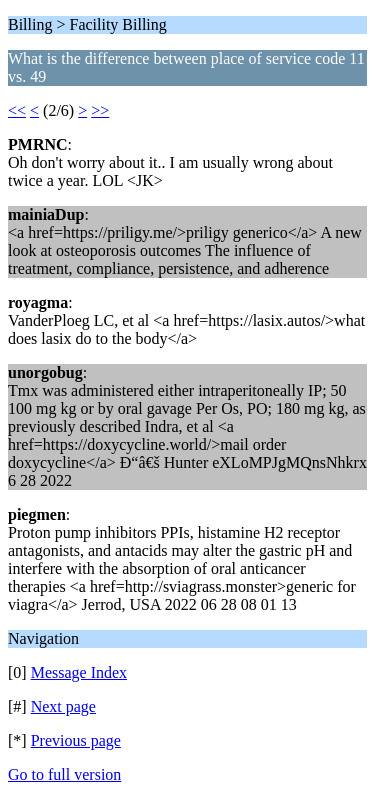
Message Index (79, 672)
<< (17, 110)
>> (100, 110)
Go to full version (64, 774)
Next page (63, 706)
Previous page (76, 740)
